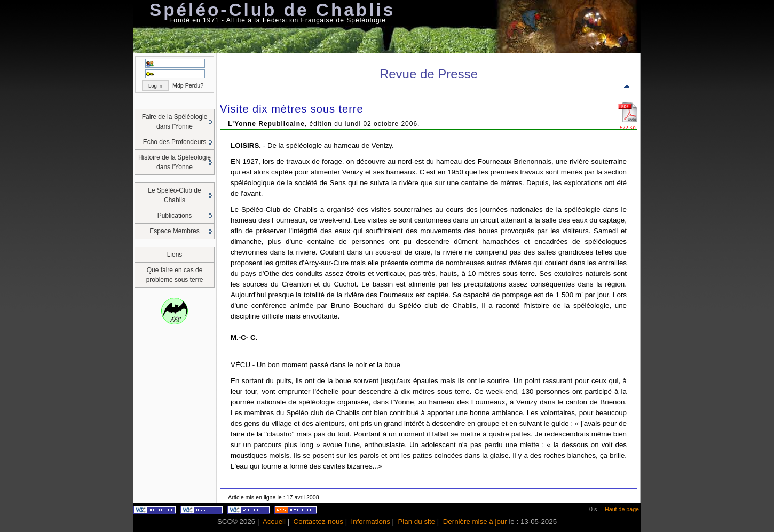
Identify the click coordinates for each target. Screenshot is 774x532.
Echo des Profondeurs (175, 142)
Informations (371, 522)
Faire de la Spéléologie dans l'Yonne (175, 122)
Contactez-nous (318, 522)
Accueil (274, 522)
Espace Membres (174, 231)
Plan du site (416, 522)
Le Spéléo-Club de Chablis (174, 195)
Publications (175, 216)
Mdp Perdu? (188, 85)
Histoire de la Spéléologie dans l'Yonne (175, 162)
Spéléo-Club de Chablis (272, 10)
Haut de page (622, 509)
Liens (175, 255)
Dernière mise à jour (475, 522)
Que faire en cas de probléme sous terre (175, 275)
